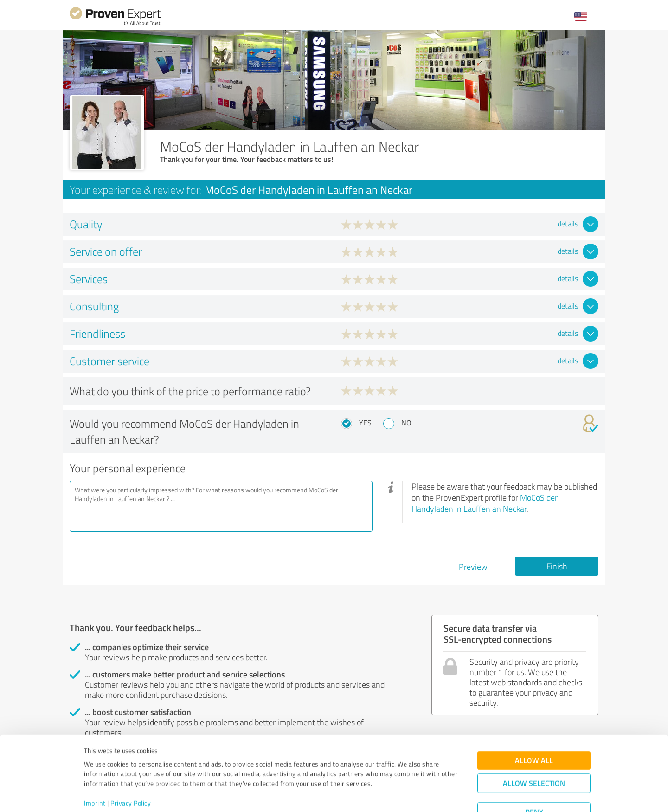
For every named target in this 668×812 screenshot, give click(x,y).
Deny (534, 777)
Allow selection (534, 749)
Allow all (534, 726)
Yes (365, 423)
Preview (473, 567)
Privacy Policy (131, 769)
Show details (392, 795)
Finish (557, 566)
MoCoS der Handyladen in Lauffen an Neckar (485, 503)
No (406, 423)
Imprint (95, 769)
